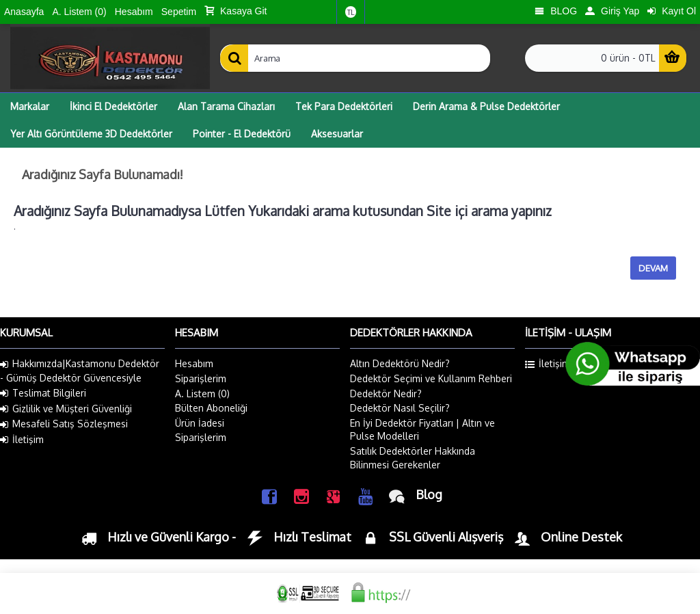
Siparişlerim (201, 378)
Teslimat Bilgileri (43, 393)
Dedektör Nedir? (386, 393)
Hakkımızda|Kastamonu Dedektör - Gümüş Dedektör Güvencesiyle (80, 371)
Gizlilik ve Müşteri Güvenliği (66, 409)
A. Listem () (202, 393)
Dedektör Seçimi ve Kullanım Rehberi (431, 378)
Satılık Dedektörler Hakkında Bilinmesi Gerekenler (413, 458)
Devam (653, 268)
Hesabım (194, 363)
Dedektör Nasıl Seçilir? (400, 408)
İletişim (22, 440)
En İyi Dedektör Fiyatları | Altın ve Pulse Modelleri (422, 430)
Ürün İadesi (200, 423)
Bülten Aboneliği (211, 408)
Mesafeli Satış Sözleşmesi (64, 424)
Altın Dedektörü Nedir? (400, 363)
